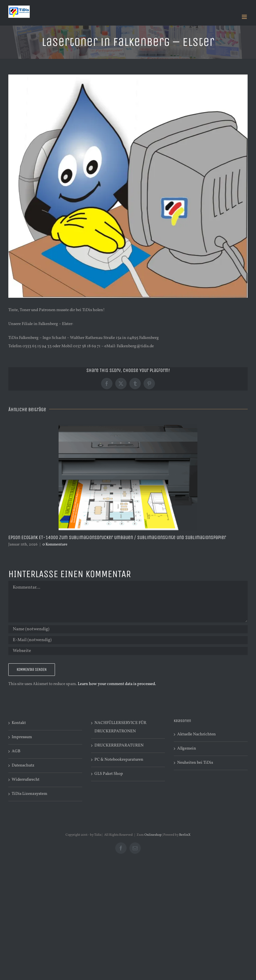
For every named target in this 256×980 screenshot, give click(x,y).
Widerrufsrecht (26, 780)
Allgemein (187, 749)
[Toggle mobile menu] (245, 17)
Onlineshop (153, 835)
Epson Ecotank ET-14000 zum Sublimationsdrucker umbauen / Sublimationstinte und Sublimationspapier (117, 537)
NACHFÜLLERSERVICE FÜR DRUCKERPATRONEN (120, 727)
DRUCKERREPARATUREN (119, 745)
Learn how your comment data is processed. (117, 684)
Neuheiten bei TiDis (195, 763)
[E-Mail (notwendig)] (128, 640)
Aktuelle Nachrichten (196, 734)
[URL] (128, 651)
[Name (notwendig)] (128, 629)
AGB (16, 751)
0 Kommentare (55, 544)
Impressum (22, 737)
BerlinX (185, 835)
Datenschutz (23, 766)
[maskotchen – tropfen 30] (128, 186)
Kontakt (19, 723)
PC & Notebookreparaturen (119, 760)
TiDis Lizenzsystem (29, 794)
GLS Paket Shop (109, 774)
